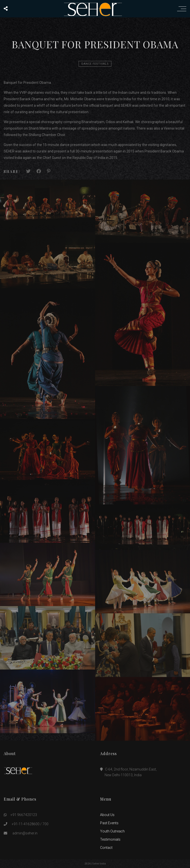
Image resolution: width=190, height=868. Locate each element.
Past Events (109, 823)
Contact (106, 848)
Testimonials (110, 839)
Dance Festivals (95, 64)
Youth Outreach (112, 831)
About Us (107, 815)
